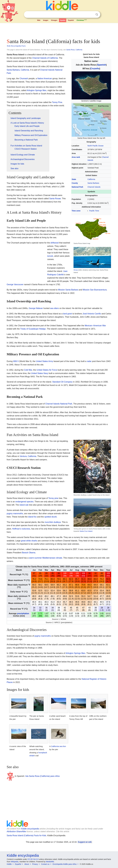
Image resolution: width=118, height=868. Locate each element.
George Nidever (36, 308)
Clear (92, 15)
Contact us (45, 864)
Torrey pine (53, 498)
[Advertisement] (59, 30)
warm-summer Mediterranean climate (46, 558)
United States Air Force (47, 370)
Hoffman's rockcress (21, 529)
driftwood (55, 243)
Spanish (101, 65)
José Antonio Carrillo (92, 314)
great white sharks (29, 541)
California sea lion (58, 746)
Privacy (35, 864)
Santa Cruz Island (86, 531)
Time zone (76, 211)
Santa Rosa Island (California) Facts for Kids (26, 835)
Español (71, 20)
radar (89, 361)
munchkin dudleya (53, 522)
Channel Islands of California (45, 58)
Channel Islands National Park (59, 404)
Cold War (28, 370)
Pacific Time (94, 211)
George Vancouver (15, 284)
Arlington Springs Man (37, 90)
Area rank (76, 157)
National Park (77, 187)
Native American (45, 78)
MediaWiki (50, 862)
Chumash (24, 78)
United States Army (44, 361)
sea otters (54, 308)
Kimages (54, 20)
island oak (24, 505)
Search (97, 14)
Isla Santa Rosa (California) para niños (43, 776)
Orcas (76, 270)
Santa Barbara (93, 183)
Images (46, 20)
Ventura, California (28, 456)
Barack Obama (29, 553)
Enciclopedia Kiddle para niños (65, 864)
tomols (50, 256)
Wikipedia (15, 862)
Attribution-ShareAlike (16, 831)
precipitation (23, 613)
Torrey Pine (57, 102)
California (91, 179)
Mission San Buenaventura (95, 290)
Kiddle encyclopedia (30, 829)
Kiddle (9, 864)
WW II (16, 361)
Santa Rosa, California (74, 50)
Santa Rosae (55, 199)
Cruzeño (95, 69)
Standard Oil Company (62, 382)
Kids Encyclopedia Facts (16, 46)
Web (39, 20)
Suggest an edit (85, 842)
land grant (68, 314)
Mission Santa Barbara (68, 290)
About (27, 864)
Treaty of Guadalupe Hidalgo (33, 329)
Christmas (82, 20)
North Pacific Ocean (95, 146)
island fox (32, 517)
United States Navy (40, 373)
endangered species (24, 502)
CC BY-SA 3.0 (33, 859)
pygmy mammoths (15, 513)
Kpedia (63, 20)
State (74, 179)
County (75, 183)
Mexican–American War (95, 326)
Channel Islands (94, 187)
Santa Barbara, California (18, 70)
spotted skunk (51, 517)
